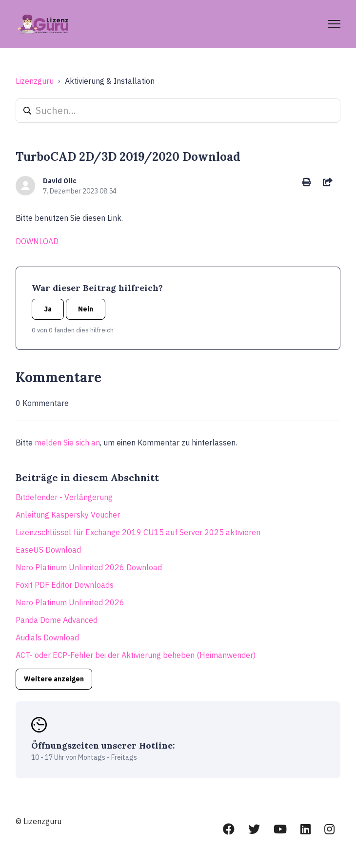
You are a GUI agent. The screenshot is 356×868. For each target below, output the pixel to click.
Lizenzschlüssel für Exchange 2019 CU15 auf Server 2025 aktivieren (138, 532)
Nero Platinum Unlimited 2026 (70, 602)
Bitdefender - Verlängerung (64, 497)
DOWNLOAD (37, 241)
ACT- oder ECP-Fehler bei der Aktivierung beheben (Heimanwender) (136, 655)
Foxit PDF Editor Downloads (65, 585)
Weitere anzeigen (54, 679)
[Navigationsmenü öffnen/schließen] (334, 24)
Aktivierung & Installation (110, 81)
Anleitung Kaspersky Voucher (68, 515)
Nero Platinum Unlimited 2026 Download (89, 567)
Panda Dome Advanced (57, 620)
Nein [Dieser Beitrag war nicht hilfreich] (86, 309)
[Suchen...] (178, 111)
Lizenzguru (35, 81)
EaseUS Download (48, 550)
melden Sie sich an (67, 443)
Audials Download (47, 637)
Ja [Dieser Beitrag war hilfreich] (48, 309)
